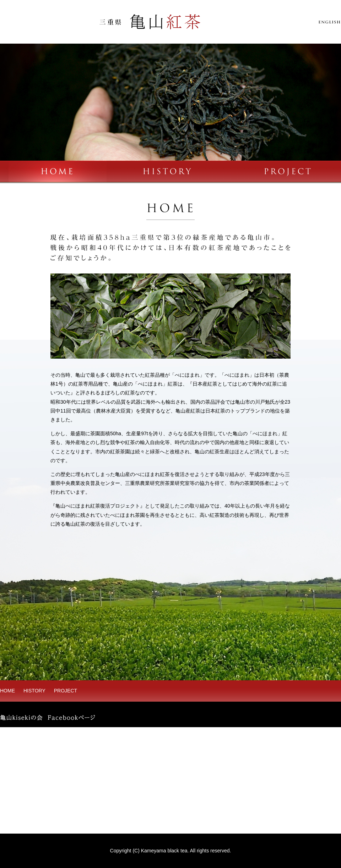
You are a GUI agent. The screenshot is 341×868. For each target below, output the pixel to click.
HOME (7, 691)
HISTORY (34, 691)
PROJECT (66, 691)
